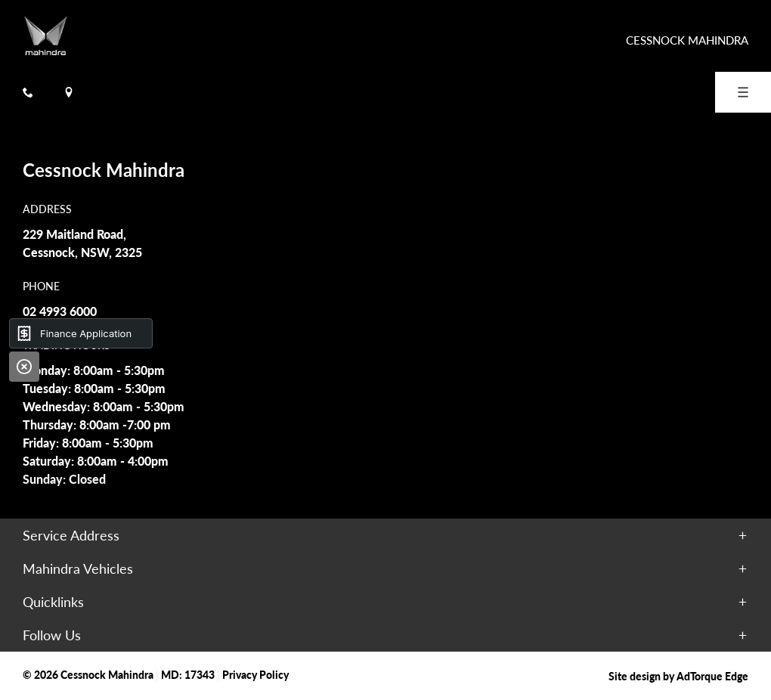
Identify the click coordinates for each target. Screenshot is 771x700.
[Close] (24, 367)
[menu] (743, 92)
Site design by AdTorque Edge (678, 676)
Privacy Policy (255, 674)
